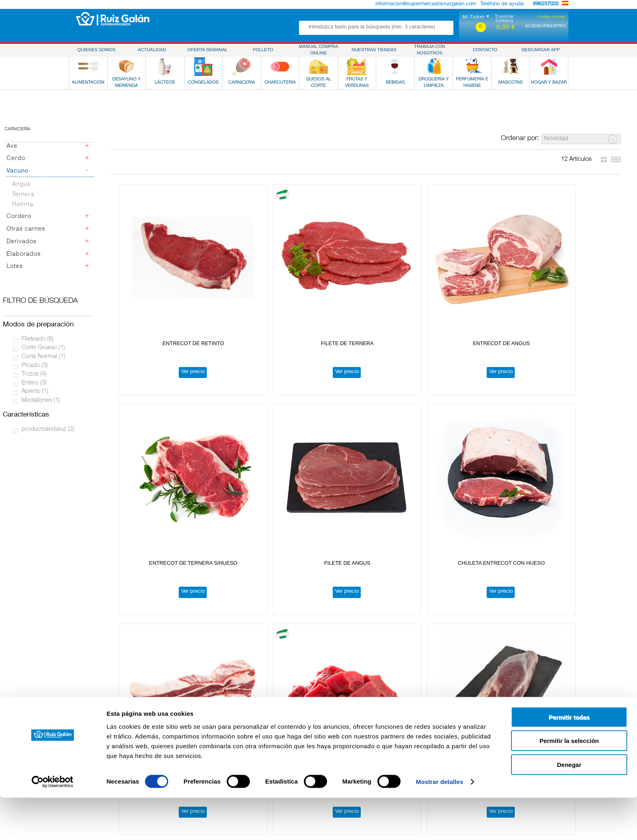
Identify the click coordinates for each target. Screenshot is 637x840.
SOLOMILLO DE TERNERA (266, 617)
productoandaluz (48, 429)
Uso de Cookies (485, 737)
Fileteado (38, 339)
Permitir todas (569, 759)
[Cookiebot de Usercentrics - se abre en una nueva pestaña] (53, 824)
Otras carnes (26, 229)
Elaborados (24, 254)
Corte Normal (43, 357)
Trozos (34, 374)
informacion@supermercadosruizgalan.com (426, 4)
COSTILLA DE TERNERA (266, 452)
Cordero (19, 217)
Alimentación (74, 730)
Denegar (569, 807)
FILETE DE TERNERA (266, 288)
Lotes (15, 267)
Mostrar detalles (440, 824)
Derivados (22, 242)
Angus (21, 185)
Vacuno (18, 171)
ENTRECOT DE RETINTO (165, 288)
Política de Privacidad (493, 730)
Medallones (41, 401)
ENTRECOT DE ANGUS (366, 288)
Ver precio (165, 317)
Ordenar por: (520, 139)
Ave (12, 146)
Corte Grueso (43, 348)
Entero (34, 383)
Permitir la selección (569, 783)
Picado (35, 366)
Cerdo (16, 159)
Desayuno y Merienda (85, 737)
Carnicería (17, 129)
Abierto (35, 392)
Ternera (23, 195)
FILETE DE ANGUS (567, 288)
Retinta (23, 205)
